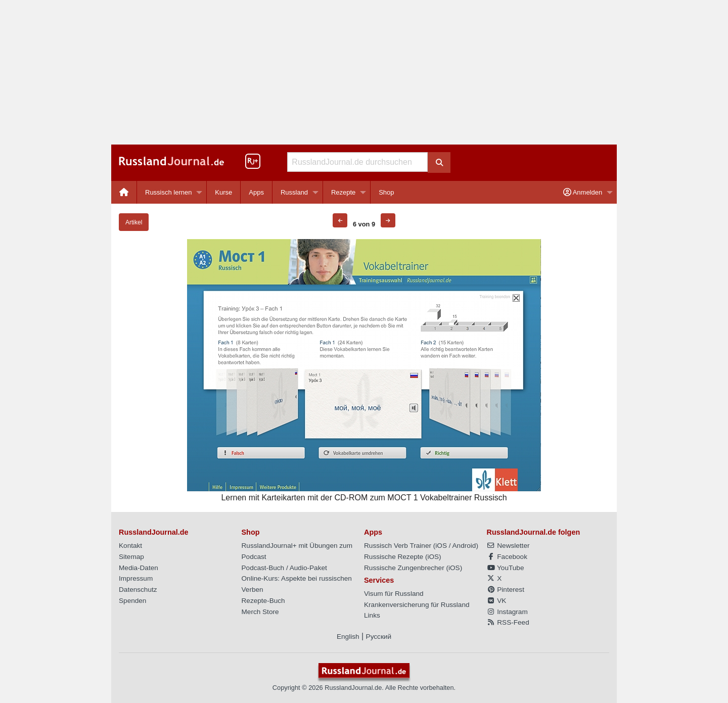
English (348, 637)
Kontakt (130, 546)
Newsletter (508, 546)
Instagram (507, 612)
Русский (379, 637)
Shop (386, 192)
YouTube (506, 568)
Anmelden (583, 192)
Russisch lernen (169, 192)
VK (497, 601)
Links (372, 615)
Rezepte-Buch (263, 601)
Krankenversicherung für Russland (417, 605)
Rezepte (343, 192)
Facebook (507, 557)
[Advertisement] (364, 72)
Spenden (132, 601)
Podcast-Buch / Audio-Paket (284, 568)
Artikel (134, 222)
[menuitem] (124, 192)
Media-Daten (139, 568)
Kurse (223, 192)
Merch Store (260, 612)
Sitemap (131, 557)
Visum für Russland (394, 594)
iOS (441, 546)
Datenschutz (138, 590)
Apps (256, 192)
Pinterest (506, 590)
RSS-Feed (508, 622)
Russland (294, 192)
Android (464, 546)
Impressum (136, 578)
